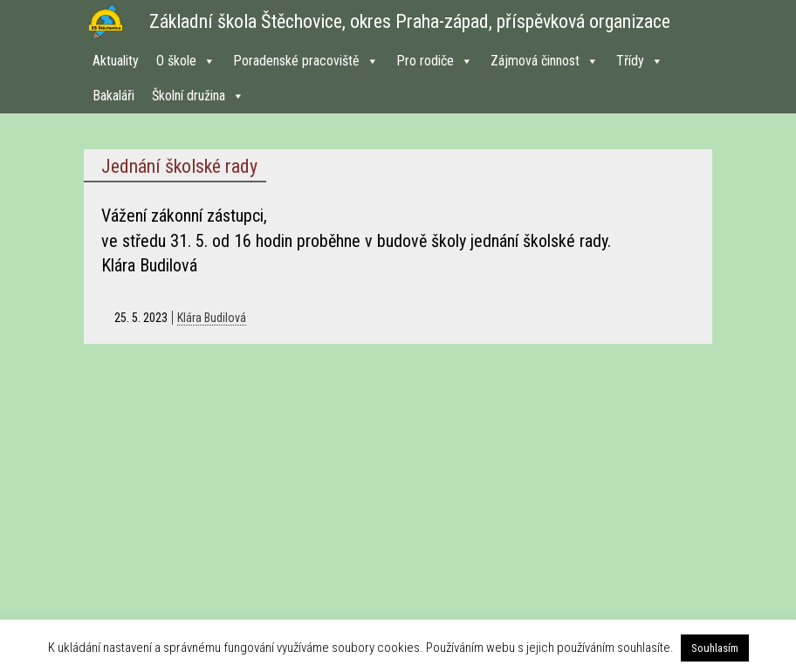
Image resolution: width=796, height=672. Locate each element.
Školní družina (198, 96)
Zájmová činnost (545, 61)
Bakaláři (113, 96)
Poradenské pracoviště (306, 61)
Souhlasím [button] (715, 648)
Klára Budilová (212, 318)
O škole (186, 61)
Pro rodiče (435, 61)
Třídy (640, 61)
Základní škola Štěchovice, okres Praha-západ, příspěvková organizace (410, 21)
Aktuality (116, 61)
